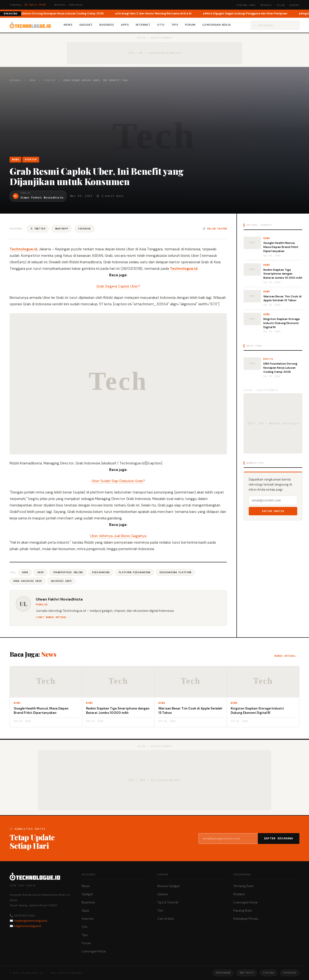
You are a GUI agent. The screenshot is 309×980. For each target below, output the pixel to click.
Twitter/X (247, 973)
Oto (161, 25)
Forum (190, 25)
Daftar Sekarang (279, 838)
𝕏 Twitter (38, 229)
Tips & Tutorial (168, 902)
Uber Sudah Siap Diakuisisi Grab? (118, 481)
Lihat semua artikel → (53, 617)
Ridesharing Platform (175, 572)
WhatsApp (62, 229)
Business (107, 25)
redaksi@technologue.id (31, 921)
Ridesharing (101, 572)
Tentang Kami (246, 5)
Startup (50, 80)
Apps (125, 25)
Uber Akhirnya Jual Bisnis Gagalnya (118, 536)
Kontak (294, 5)
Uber (40, 572)
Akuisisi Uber (61, 581)
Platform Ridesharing (135, 572)
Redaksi (266, 5)
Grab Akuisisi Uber (28, 581)
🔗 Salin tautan (215, 229)
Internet (143, 25)
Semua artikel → (287, 656)
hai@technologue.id (28, 926)
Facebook (84, 229)
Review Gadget (169, 886)
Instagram (223, 973)
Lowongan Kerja (217, 25)
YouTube (269, 973)
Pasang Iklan (243, 911)
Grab (25, 572)
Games (163, 894)
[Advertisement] (154, 119)
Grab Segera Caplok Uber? (118, 286)
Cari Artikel (166, 919)
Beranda (15, 80)
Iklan (281, 5)
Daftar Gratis (273, 511)
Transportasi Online (68, 572)
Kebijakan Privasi (246, 919)
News (68, 25)
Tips (175, 25)
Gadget (86, 25)
